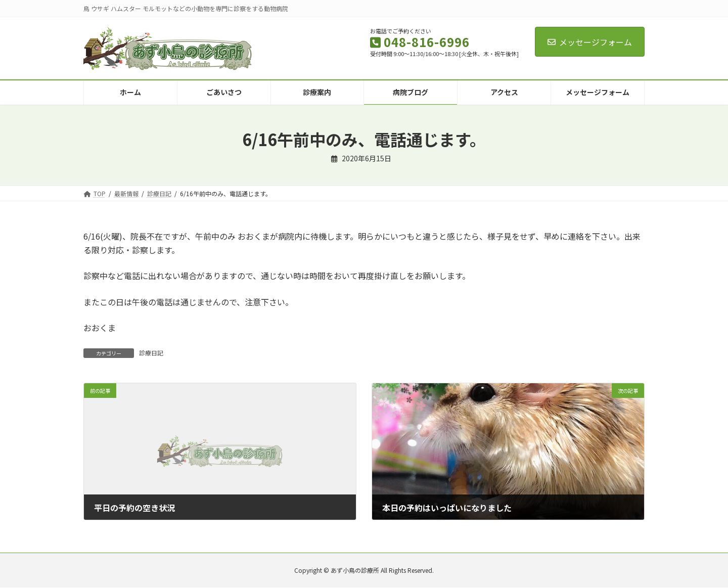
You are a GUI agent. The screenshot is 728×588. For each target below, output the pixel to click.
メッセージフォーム (590, 42)
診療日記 (151, 353)
